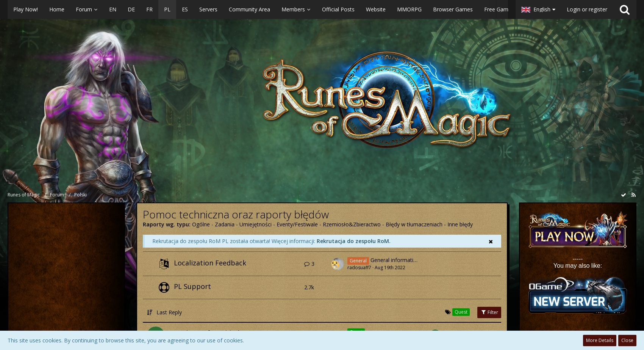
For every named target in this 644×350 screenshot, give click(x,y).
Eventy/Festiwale (297, 224)
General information (395, 260)
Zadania (225, 224)
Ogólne (201, 224)
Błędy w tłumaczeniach (414, 224)
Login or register (587, 9)
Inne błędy (460, 224)
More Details (600, 340)
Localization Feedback (210, 263)
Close (627, 340)
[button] (258, 9)
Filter (489, 312)
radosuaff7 (359, 268)
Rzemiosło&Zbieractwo (352, 224)
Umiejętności (256, 224)
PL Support (192, 286)
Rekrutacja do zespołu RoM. (354, 241)
